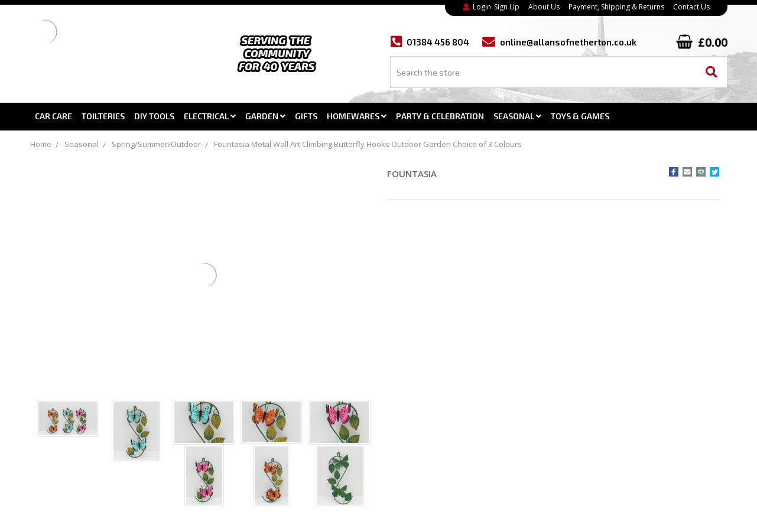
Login (482, 7)
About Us (544, 7)
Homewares (357, 116)
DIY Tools (154, 116)
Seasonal (517, 116)
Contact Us (691, 7)
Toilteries (103, 116)
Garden (265, 116)
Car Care (53, 116)
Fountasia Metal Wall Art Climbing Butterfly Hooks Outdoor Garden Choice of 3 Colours (368, 144)
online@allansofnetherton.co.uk (568, 42)
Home (41, 144)
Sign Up (507, 7)
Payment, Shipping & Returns (616, 7)
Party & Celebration (440, 116)
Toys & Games (580, 116)
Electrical (210, 116)
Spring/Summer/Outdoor (156, 144)
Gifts (306, 116)
